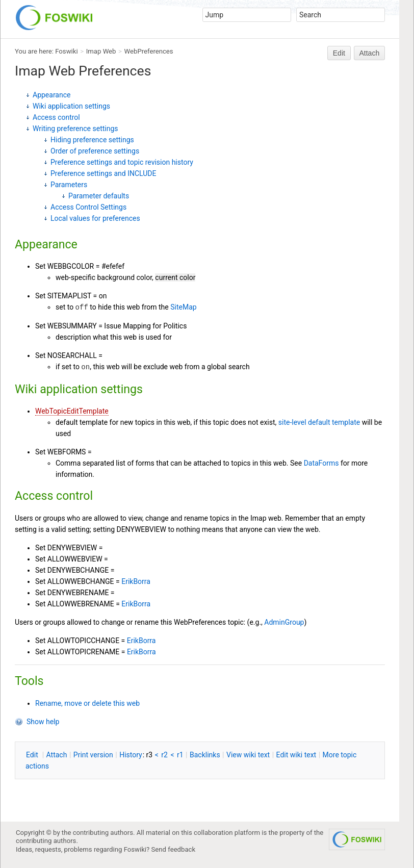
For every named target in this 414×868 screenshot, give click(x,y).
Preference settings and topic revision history (122, 162)
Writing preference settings (75, 129)
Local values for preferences (95, 218)
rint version (93, 755)
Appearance (51, 95)
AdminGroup (284, 622)
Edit (339, 53)
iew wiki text (248, 755)
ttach (57, 755)
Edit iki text (296, 755)
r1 (180, 755)
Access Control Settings (88, 207)
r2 (164, 755)
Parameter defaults (99, 196)
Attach (370, 53)
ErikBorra (136, 581)
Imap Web (101, 51)
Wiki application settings (71, 106)
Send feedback (174, 849)
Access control (56, 117)
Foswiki (66, 51)
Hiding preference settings (92, 140)
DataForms (321, 463)
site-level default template (319, 422)
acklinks (205, 755)
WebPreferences (149, 51)
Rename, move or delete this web (87, 703)
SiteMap (183, 307)
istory (131, 755)
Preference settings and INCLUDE (103, 173)
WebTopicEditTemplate (72, 411)
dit (33, 755)
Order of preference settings (95, 151)
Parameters (69, 185)
